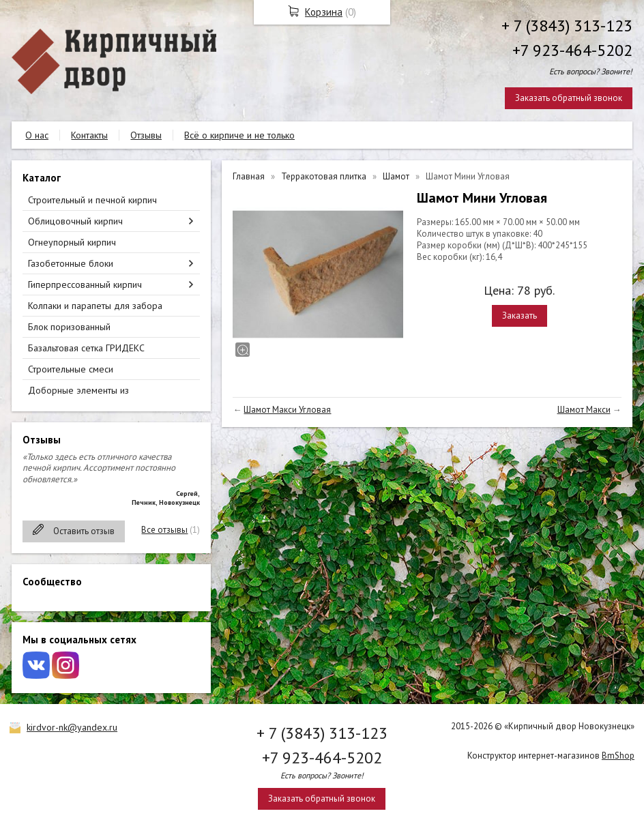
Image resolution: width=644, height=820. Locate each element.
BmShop (618, 756)
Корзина (324, 12)
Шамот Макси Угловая (287, 410)
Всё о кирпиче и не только (239, 135)
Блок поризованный (69, 327)
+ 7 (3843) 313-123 (567, 26)
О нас (37, 135)
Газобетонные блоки (71, 263)
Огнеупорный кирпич (72, 242)
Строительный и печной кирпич (92, 200)
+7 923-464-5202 (572, 50)
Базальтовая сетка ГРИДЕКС (86, 348)
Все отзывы (164, 530)
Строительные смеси (71, 369)
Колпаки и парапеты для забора (95, 306)
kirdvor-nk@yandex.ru (72, 727)
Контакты (89, 135)
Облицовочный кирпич (75, 221)
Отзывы (146, 135)
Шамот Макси (584, 410)
